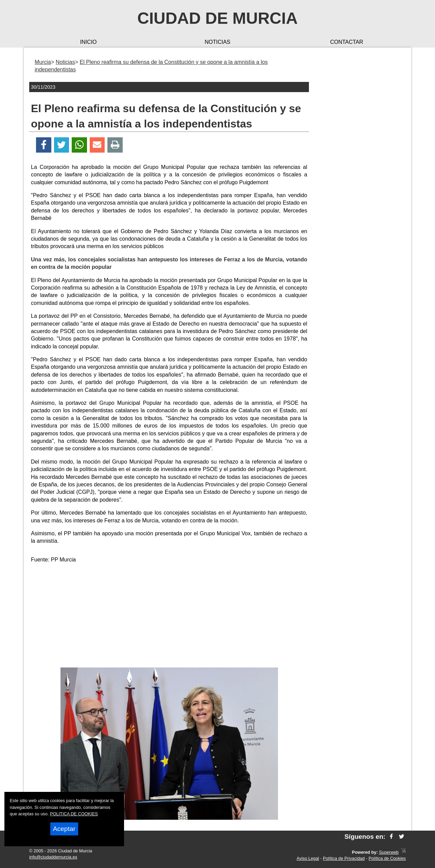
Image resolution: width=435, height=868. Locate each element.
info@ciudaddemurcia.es (53, 857)
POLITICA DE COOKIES (74, 814)
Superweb (389, 852)
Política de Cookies (387, 858)
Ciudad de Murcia (217, 18)
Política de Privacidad (344, 858)
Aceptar (64, 829)
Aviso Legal (308, 858)
